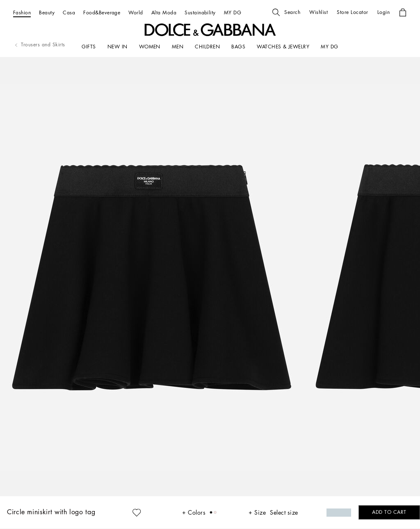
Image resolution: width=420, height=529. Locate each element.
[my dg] (329, 47)
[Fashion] (22, 13)
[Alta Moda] (164, 13)
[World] (136, 13)
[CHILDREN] (207, 47)
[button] (286, 12)
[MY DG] (233, 13)
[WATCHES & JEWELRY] (283, 47)
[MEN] (178, 47)
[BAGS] (238, 47)
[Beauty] (47, 13)
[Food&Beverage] (102, 13)
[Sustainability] (200, 13)
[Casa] (69, 13)
